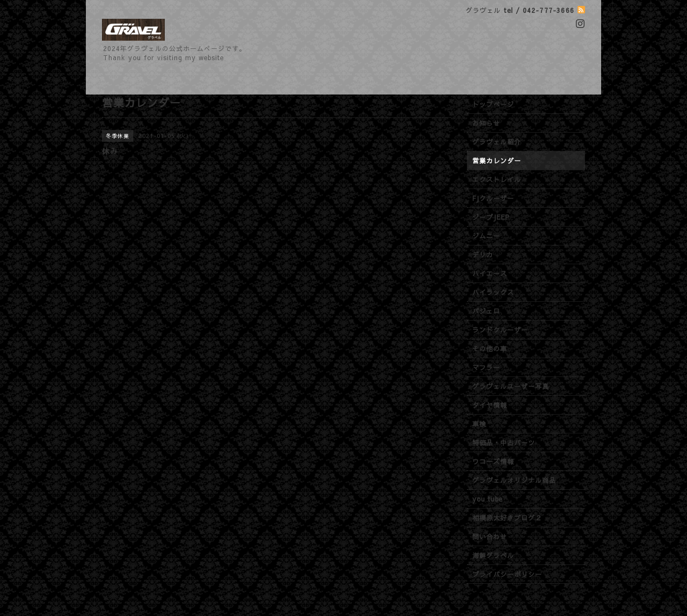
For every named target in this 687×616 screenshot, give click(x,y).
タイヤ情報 (490, 405)
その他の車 (490, 349)
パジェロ (486, 311)
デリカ (483, 255)
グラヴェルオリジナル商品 (514, 480)
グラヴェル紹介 (497, 142)
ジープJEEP (491, 217)
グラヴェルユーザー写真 (511, 386)
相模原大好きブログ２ (507, 518)
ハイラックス (493, 292)
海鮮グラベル (493, 555)
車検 (479, 424)
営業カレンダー (497, 161)
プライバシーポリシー (507, 574)
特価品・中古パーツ (504, 443)
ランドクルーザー (500, 330)
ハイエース (490, 273)
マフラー (486, 367)
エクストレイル (497, 179)
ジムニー (486, 236)
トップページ (493, 104)
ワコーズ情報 (493, 461)
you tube (487, 499)
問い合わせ (490, 537)
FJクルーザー (493, 198)
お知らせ (486, 123)
